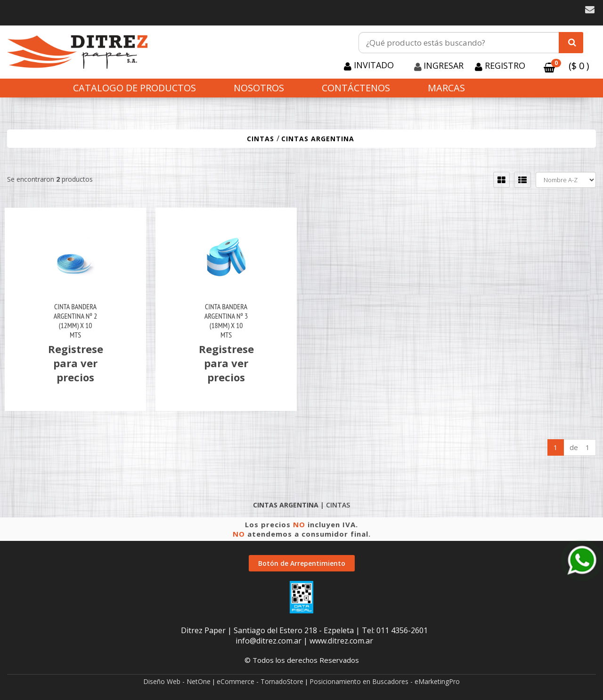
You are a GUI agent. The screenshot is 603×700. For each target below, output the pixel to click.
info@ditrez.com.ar (269, 641)
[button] (590, 10)
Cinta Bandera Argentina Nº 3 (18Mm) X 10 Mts (226, 321)
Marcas (446, 88)
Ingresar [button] (444, 65)
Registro (504, 65)
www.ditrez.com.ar (341, 641)
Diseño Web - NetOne (177, 681)
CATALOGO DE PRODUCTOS (134, 88)
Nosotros (259, 88)
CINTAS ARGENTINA (318, 139)
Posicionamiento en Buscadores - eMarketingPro (385, 681)
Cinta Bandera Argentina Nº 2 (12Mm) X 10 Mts (75, 321)
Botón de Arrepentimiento (302, 563)
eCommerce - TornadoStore (260, 681)
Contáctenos (356, 88)
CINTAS (262, 139)
